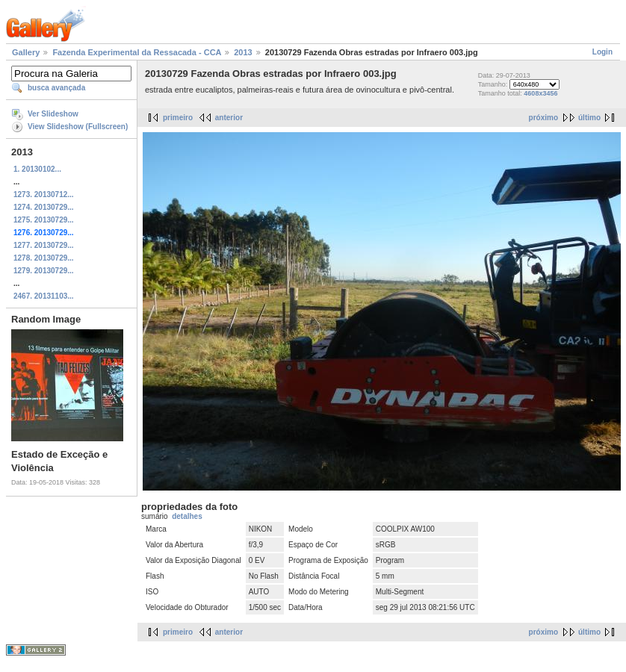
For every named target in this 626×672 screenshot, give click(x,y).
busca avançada (56, 88)
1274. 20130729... (44, 207)
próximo (543, 118)
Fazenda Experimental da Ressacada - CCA (137, 52)
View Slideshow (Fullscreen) (78, 127)
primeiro (178, 118)
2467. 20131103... (44, 296)
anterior (229, 118)
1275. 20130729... (44, 220)
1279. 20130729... (44, 271)
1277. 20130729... (44, 245)
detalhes (187, 516)
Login (602, 52)
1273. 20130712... (44, 195)
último (589, 118)
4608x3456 (540, 93)
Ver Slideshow (53, 114)
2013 (243, 52)
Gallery (26, 52)
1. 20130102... (37, 169)
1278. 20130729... (44, 258)
